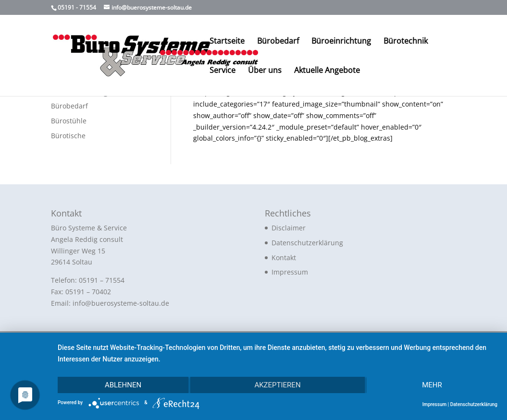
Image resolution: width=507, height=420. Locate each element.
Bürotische (68, 136)
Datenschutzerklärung (307, 243)
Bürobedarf (278, 42)
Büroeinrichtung (341, 42)
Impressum (290, 272)
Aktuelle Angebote (327, 71)
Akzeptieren (277, 385)
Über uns (265, 71)
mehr (432, 385)
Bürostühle (69, 121)
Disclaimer (289, 228)
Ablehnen (123, 385)
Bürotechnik (406, 42)
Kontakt (284, 258)
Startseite (227, 42)
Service (223, 71)
